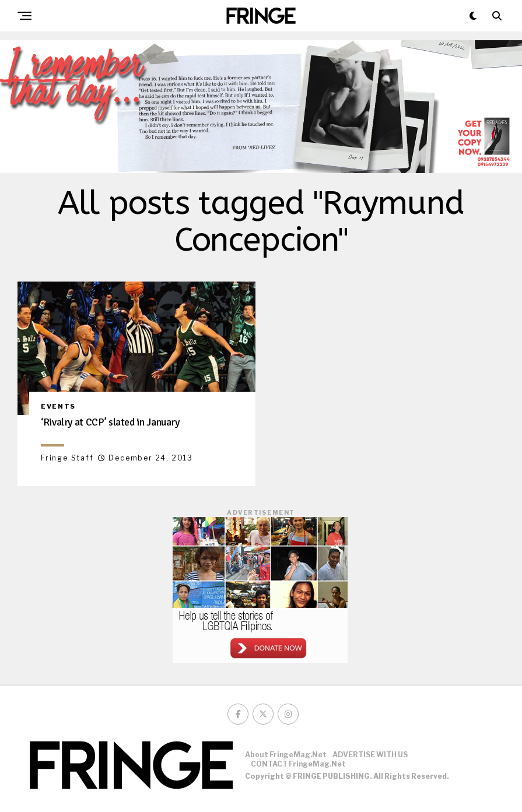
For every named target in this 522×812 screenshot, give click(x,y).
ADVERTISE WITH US (370, 755)
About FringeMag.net (286, 755)
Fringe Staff (67, 458)
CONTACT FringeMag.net (298, 764)
